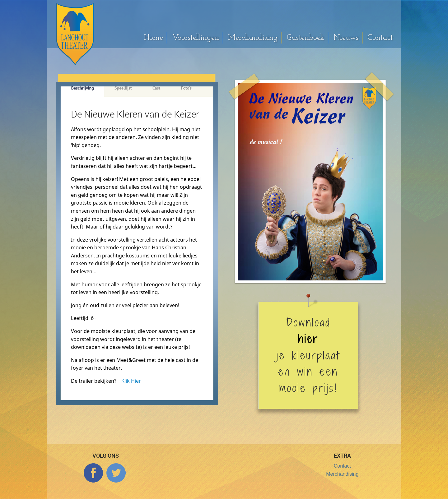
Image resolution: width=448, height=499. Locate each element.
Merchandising (253, 38)
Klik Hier (131, 381)
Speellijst (123, 88)
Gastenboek (306, 38)
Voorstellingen (196, 38)
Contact (380, 38)
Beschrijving (83, 88)
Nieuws (346, 38)
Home (153, 38)
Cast (156, 88)
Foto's (186, 88)
